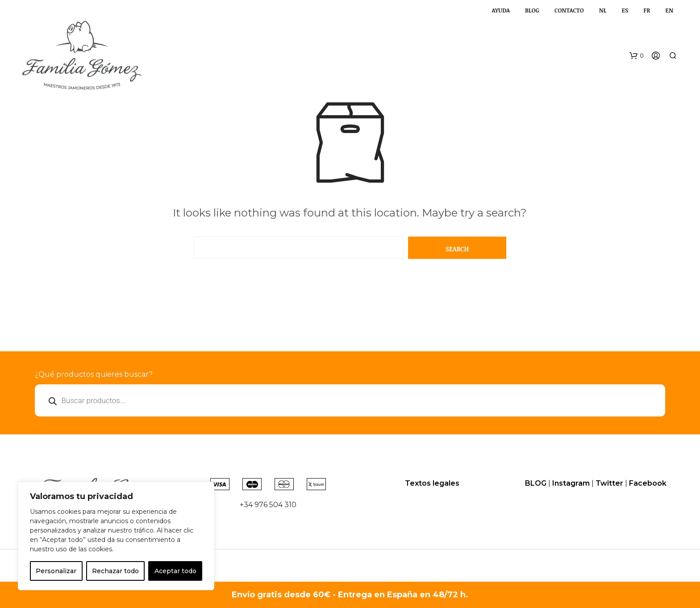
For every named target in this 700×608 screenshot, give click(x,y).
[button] (637, 56)
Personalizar (56, 571)
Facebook (648, 483)
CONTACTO (569, 10)
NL (603, 10)
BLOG (532, 10)
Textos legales (432, 483)
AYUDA (500, 10)
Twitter (609, 483)
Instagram (571, 483)
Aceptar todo (175, 571)
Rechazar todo (115, 571)
